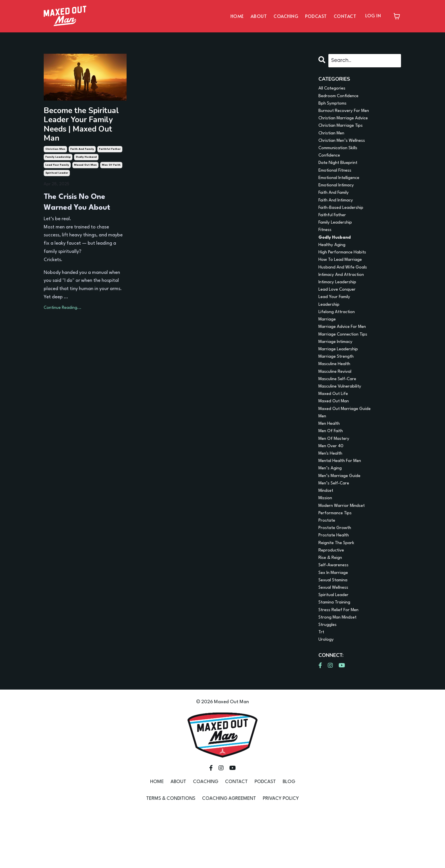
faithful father (110, 137)
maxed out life (335, 425)
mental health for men (343, 498)
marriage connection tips (346, 359)
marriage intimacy (338, 368)
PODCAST (316, 16)
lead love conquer (339, 310)
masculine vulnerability (343, 417)
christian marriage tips (343, 130)
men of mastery (336, 474)
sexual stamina (335, 629)
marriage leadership (340, 376)
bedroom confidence (341, 98)
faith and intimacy (338, 212)
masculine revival (337, 400)
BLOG (289, 837)
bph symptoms (334, 106)
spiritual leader (57, 160)
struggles (328, 678)
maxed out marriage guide (348, 441)
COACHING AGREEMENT (229, 854)
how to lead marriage (343, 277)
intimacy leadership (340, 302)
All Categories (334, 89)
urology (327, 695)
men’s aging (331, 506)
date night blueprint (340, 171)
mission (326, 539)
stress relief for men (341, 662)
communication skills (341, 155)
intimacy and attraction (344, 294)
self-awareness (335, 613)
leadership (330, 327)
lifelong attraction (339, 335)
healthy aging (333, 261)
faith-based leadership (343, 220)
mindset (327, 531)
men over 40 (332, 482)
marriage (328, 343)
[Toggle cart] (397, 16)
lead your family (57, 152)
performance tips (337, 556)
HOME (237, 16)
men (323, 449)
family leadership (58, 144)
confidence (331, 163)
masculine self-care (340, 408)
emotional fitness (337, 179)
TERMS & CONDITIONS (171, 854)
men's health (332, 490)
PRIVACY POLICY (281, 854)
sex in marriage (335, 621)
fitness (326, 245)
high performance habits (345, 269)
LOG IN (373, 15)
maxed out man (85, 152)
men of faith (111, 152)
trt (322, 687)
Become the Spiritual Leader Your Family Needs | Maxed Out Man (83, 118)
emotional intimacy (339, 196)
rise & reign (331, 605)
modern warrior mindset (344, 547)
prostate (328, 564)
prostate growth (336, 572)
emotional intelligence (342, 187)
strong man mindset (340, 670)
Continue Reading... (63, 295)
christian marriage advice (346, 122)
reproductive (333, 597)
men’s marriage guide (342, 515)
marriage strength (338, 384)
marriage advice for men (345, 351)
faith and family (82, 137)
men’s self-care (336, 523)
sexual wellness (335, 637)
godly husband (86, 144)
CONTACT (345, 16)
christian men (55, 137)
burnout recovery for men (346, 114)
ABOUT (259, 16)
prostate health (335, 580)
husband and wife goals (345, 286)
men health (331, 458)
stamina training (337, 654)
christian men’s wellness (344, 146)
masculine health (337, 392)
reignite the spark (338, 588)
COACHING (286, 16)
